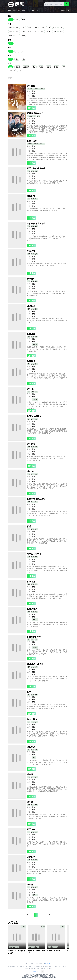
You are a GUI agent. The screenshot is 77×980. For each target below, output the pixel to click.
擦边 (11, 35)
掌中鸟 (30, 774)
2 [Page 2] (41, 915)
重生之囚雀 (32, 719)
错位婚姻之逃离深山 (36, 224)
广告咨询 (50, 975)
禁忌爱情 (30, 89)
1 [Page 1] (36, 915)
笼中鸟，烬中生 (34, 554)
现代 (23, 51)
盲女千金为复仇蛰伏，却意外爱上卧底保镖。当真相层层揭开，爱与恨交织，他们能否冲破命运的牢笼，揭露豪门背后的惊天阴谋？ (47, 321)
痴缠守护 (42, 89)
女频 (23, 20)
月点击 (49, 67)
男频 (17, 20)
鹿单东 (35, 895)
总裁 (30, 31)
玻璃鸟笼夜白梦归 (35, 113)
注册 (68, 11)
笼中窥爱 (31, 86)
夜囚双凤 (31, 747)
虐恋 (36, 364)
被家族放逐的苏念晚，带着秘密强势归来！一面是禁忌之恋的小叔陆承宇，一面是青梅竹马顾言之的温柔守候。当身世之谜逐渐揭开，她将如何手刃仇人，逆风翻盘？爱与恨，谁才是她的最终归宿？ (47, 570)
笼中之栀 (31, 444)
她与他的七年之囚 (35, 664)
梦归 (38, 116)
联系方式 (33, 975)
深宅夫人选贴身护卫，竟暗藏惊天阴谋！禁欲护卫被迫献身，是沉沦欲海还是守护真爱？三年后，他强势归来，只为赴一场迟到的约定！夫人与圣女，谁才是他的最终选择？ (47, 762)
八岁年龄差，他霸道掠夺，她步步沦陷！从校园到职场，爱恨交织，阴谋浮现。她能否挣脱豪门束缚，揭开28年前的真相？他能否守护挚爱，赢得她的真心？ (47, 872)
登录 (63, 11)
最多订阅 (12, 71)
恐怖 (24, 11)
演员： (29, 96)
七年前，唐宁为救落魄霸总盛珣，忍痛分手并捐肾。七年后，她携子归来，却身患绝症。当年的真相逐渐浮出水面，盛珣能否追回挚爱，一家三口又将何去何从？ (47, 679)
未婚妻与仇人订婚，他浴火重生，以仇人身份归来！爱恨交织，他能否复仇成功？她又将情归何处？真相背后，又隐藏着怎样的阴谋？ (47, 844)
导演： (29, 91)
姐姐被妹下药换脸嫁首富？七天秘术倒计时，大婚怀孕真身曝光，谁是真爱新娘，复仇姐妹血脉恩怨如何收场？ (46, 210)
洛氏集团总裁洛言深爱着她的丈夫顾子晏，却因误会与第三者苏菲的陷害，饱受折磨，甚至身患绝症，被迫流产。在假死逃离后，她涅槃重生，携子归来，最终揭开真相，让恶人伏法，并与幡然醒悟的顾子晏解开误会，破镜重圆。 (47, 129)
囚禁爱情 (30, 144)
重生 (17, 31)
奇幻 (34, 11)
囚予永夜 (31, 829)
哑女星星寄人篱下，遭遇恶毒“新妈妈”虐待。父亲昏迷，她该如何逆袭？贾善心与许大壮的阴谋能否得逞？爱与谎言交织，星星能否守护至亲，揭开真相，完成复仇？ (47, 431)
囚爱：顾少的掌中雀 (36, 168)
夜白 (35, 116)
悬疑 (49, 31)
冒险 (14, 11)
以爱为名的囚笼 (34, 416)
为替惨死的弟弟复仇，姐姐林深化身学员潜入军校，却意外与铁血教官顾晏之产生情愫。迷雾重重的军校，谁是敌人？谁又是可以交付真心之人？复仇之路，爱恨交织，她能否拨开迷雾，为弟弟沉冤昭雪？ (47, 405)
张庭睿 (35, 399)
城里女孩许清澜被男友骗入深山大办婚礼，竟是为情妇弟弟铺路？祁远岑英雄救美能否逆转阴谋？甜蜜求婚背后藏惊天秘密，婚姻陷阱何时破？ (47, 293)
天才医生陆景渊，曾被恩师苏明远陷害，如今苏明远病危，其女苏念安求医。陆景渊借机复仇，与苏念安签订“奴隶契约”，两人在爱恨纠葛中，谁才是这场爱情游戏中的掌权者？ (47, 789)
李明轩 (35, 647)
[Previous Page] (32, 915)
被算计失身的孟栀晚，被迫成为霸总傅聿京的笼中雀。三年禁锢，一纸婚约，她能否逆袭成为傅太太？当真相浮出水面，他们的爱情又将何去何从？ (47, 458)
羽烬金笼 (31, 251)
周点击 (41, 67)
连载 (23, 59)
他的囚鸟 (31, 306)
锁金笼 (30, 884)
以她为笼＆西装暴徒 (36, 499)
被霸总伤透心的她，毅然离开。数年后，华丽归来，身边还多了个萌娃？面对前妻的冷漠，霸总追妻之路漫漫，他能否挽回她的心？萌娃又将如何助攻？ (47, 816)
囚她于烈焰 (32, 141)
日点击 (56, 67)
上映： (29, 94)
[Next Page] (45, 915)
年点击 (21, 71)
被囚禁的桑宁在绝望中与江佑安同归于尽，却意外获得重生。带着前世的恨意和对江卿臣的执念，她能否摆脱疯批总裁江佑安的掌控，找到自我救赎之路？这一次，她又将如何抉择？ (47, 596)
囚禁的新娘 (32, 609)
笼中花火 (31, 389)
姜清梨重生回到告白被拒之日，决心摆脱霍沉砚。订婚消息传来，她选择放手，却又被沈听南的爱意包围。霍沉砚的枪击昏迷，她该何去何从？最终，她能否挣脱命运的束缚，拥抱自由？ (47, 376)
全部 (9, 11)
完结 (17, 59)
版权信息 (44, 975)
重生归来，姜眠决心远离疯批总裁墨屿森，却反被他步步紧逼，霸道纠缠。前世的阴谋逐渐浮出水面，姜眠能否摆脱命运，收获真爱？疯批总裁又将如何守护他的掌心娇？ (47, 706)
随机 (34, 67)
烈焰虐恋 (36, 144)
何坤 (34, 757)
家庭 (38, 11)
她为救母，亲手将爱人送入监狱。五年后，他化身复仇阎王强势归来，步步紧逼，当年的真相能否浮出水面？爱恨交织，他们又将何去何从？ (47, 900)
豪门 (23, 35)
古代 (17, 51)
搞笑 (19, 11)
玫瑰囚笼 (31, 361)
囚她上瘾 (31, 334)
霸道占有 (42, 144)
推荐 (63, 67)
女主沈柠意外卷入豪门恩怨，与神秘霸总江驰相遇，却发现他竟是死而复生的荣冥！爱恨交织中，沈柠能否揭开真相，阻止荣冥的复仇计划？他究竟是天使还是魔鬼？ (47, 513)
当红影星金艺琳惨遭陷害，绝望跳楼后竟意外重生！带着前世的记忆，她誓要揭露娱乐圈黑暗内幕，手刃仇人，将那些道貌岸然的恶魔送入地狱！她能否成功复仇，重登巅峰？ (47, 734)
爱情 (55, 31)
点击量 (18, 67)
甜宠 (55, 28)
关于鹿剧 (27, 975)
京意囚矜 (31, 857)
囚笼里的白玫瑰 (34, 637)
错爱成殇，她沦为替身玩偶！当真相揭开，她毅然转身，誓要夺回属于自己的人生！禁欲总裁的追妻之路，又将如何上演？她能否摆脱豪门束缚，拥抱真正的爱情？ (47, 541)
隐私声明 (38, 975)
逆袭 (42, 31)
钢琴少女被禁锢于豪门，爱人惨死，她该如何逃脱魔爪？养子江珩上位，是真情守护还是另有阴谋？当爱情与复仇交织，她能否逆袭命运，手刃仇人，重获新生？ (47, 652)
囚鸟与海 (31, 582)
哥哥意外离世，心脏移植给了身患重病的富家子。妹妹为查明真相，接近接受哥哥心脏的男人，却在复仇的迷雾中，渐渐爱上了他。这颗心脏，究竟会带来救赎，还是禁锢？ (47, 486)
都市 (17, 35)
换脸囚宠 (31, 196)
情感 (61, 31)
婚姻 (23, 31)
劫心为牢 (31, 471)
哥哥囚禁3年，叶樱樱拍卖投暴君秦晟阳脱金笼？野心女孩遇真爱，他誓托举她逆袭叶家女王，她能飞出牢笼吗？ (47, 265)
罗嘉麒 (35, 344)
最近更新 (26, 67)
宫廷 (61, 28)
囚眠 (29, 692)
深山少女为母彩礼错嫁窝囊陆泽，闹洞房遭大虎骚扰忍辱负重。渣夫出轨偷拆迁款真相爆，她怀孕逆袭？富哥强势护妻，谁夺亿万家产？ (47, 238)
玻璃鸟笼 (30, 116)
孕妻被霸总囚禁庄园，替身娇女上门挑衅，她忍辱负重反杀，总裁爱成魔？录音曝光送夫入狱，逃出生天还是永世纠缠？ (47, 182)
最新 (11, 67)
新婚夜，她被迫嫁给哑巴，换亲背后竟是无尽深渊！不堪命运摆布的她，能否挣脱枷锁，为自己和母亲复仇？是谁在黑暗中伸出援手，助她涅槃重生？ (47, 624)
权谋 (11, 31)
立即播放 (32, 108)
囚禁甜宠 (36, 89)
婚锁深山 (31, 279)
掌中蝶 (30, 802)
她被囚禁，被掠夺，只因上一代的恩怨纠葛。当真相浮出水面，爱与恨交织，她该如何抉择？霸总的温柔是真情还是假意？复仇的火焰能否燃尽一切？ (47, 349)
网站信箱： (38, 972)
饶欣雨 (35, 620)
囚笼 (29, 526)
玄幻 (29, 11)
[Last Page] (50, 915)
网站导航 (48, 963)
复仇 (36, 31)
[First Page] (27, 915)
